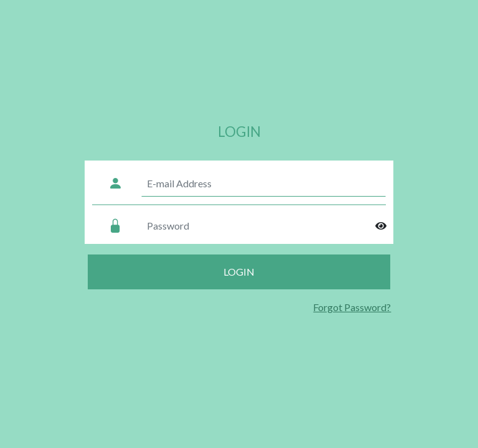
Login (239, 272)
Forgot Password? (352, 307)
